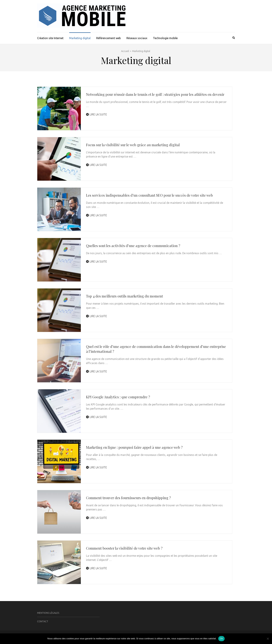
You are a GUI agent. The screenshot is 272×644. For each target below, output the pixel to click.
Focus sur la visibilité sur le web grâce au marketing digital (133, 145)
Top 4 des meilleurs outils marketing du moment (124, 296)
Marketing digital (80, 38)
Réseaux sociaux (137, 38)
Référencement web (109, 38)
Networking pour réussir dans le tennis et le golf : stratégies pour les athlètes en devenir (155, 94)
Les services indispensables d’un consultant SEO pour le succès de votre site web (149, 195)
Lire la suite (96, 114)
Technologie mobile (165, 38)
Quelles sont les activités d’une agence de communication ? (133, 246)
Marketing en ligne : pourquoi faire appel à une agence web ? (134, 447)
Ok (221, 639)
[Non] (268, 639)
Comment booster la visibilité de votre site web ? (124, 548)
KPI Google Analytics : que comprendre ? (118, 397)
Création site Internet (50, 38)
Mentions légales (48, 613)
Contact (43, 621)
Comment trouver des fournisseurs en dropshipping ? (128, 498)
